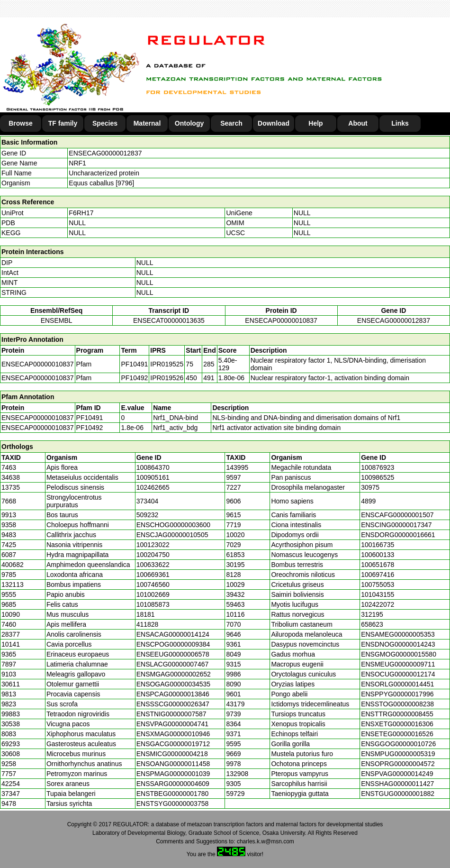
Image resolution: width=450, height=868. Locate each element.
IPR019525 (167, 364)
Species (105, 123)
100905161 (153, 477)
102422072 (378, 604)
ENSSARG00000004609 (173, 784)
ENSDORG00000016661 (398, 535)
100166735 (378, 545)
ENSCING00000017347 (396, 525)
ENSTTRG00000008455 (397, 714)
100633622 (153, 565)
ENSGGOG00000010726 (398, 744)
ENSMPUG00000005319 (398, 754)
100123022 (153, 545)
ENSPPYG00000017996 (397, 694)
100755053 (378, 585)
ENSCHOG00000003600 (173, 525)
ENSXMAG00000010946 (173, 734)
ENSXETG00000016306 (397, 724)
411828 (148, 624)
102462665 (153, 487)
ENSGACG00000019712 (173, 744)
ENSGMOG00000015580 (399, 654)
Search (231, 123)
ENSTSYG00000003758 (173, 804)
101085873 (153, 604)
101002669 (153, 594)
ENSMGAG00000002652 (174, 674)
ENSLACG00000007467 (173, 664)
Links (400, 123)
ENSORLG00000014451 (397, 684)
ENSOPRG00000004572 (398, 764)
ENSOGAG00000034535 (173, 684)
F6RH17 (81, 213)
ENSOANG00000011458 (173, 764)
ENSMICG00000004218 (172, 754)
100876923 (378, 467)
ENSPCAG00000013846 (173, 694)
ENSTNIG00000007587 (171, 714)
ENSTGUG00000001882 (398, 794)
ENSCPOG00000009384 (173, 644)
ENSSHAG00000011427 (397, 784)
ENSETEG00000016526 (397, 734)
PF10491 (90, 418)
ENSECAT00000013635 (169, 320)
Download (274, 123)
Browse (21, 123)
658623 (372, 624)
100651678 (378, 565)
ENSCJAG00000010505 (172, 535)
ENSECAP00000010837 (281, 320)
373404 (148, 501)
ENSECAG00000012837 (105, 153)
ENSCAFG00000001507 (397, 515)
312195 (372, 614)
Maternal (147, 123)
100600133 (378, 555)
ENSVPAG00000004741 (172, 724)
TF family (63, 123)
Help (315, 123)
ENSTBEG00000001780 (173, 794)
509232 (148, 515)
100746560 (153, 585)
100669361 (153, 575)
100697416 (378, 575)
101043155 (378, 594)
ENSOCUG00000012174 (398, 674)
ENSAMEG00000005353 (398, 634)
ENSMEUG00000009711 (398, 664)
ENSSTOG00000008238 (397, 704)
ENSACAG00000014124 (173, 634)
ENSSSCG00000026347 (173, 704)
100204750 (153, 555)
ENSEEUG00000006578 (173, 654)
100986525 (378, 477)
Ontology (189, 123)
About (358, 123)
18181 (146, 614)
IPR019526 (167, 378)
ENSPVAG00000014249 (397, 774)
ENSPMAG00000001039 (173, 774)
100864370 (153, 467)
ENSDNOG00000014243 (398, 644)
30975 (370, 487)
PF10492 (90, 428)
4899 (368, 501)
